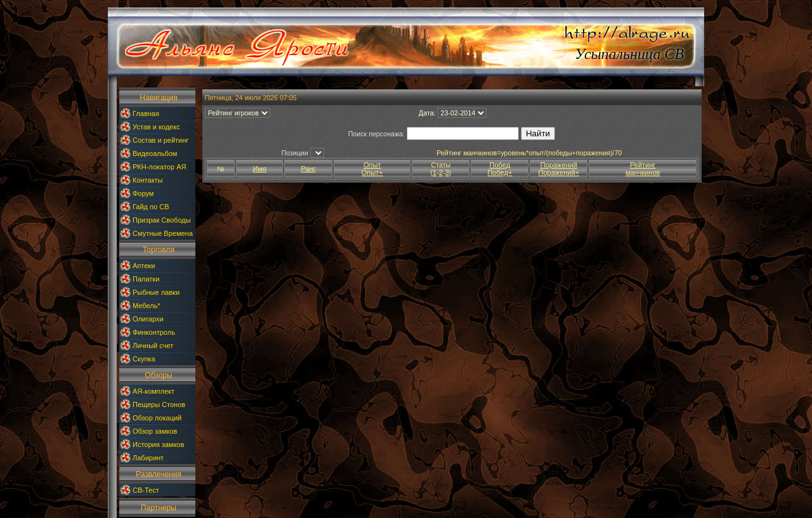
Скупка (144, 359)
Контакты (148, 180)
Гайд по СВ (151, 207)
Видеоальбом (155, 153)
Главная (146, 113)
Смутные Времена (163, 233)
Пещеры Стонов (159, 405)
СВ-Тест (146, 490)
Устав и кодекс (156, 127)
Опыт (372, 165)
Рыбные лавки (156, 292)
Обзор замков (155, 431)
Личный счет (153, 346)
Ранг (309, 169)
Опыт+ (372, 172)
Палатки (146, 279)
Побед (500, 165)
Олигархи (148, 319)
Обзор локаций (157, 418)
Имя (260, 169)
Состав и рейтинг (160, 140)
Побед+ (500, 172)
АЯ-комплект (154, 391)
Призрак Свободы (162, 220)
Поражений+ (559, 172)
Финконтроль (154, 332)
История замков (158, 444)
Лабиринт (148, 458)
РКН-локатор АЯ (159, 167)
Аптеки (144, 266)
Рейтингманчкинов (643, 169)
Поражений (559, 165)
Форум (143, 193)
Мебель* (147, 306)
